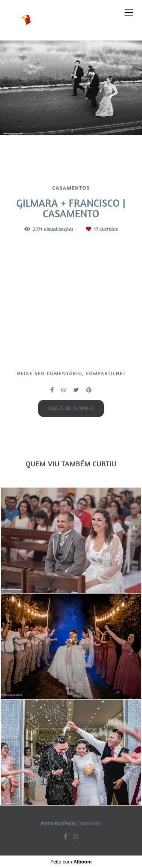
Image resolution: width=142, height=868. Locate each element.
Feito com (71, 862)
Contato (91, 823)
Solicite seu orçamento (71, 408)
